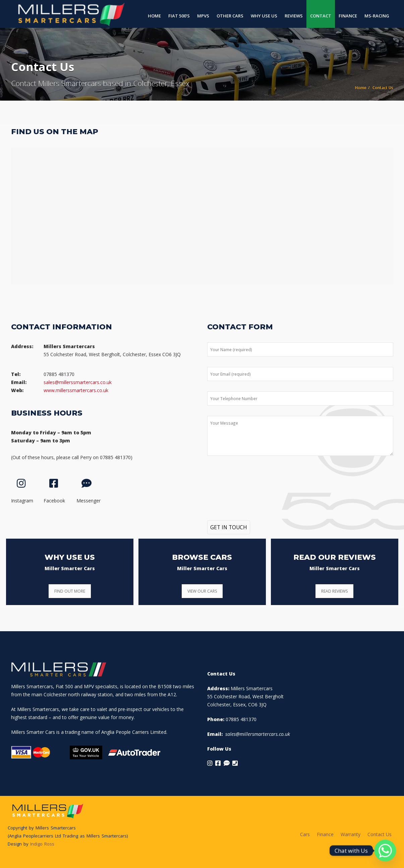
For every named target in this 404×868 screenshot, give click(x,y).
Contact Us (380, 834)
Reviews (294, 16)
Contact (321, 16)
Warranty (351, 834)
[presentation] (258, 482)
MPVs (203, 16)
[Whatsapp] (385, 851)
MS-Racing (377, 16)
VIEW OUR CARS (202, 591)
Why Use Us (264, 16)
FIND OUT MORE (70, 591)
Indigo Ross (42, 844)
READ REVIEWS (334, 591)
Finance (348, 16)
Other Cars (230, 16)
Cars (305, 834)
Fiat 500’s (179, 16)
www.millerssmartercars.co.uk (76, 390)
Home (154, 16)
